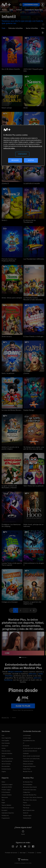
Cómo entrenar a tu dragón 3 (34, 564)
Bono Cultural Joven (29, 810)
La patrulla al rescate (32, 183)
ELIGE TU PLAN (23, 706)
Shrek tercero (7, 336)
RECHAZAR (15, 160)
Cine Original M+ (6, 738)
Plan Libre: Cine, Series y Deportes (33, 797)
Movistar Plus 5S (28, 772)
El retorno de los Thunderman (30, 221)
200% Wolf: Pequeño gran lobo (33, 70)
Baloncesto (5, 797)
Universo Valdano (7, 795)
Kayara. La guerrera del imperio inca (32, 603)
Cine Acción (5, 746)
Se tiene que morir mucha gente (32, 748)
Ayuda (23, 833)
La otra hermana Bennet (30, 751)
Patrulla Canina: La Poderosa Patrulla (9, 260)
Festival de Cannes (28, 761)
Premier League (6, 790)
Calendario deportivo (34, 10)
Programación (6, 818)
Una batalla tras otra (29, 741)
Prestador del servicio (11, 853)
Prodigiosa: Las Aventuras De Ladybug (11, 525)
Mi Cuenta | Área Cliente (30, 787)
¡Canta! (26, 373)
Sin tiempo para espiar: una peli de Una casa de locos (34, 448)
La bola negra (27, 738)
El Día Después (6, 792)
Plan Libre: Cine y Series (30, 800)
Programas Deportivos (29, 766)
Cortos (4, 748)
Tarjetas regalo (27, 815)
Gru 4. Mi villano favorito (11, 69)
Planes (25, 803)
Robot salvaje (7, 108)
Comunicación (27, 818)
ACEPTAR (31, 160)
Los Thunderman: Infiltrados (34, 259)
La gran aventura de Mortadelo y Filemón (9, 487)
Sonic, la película (8, 373)
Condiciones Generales (30, 790)
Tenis (3, 800)
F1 (24, 743)
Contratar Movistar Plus (30, 795)
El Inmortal (26, 746)
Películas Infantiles (7, 753)
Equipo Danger (29, 410)
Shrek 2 (4, 220)
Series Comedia (6, 764)
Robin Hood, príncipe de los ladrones (33, 525)
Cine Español (5, 741)
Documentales (6, 766)
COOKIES (39, 853)
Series (4, 10)
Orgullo (4, 772)
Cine (11, 10)
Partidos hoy (5, 815)
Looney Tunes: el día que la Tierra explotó (12, 564)
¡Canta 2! (5, 183)
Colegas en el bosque (10, 602)
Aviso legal (23, 853)
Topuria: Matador (6, 805)
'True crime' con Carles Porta (31, 759)
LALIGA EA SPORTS (7, 787)
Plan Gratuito (27, 805)
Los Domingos (27, 735)
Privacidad (31, 853)
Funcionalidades (28, 785)
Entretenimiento (6, 769)
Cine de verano (6, 751)
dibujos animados (15, 672)
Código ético (27, 792)
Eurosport (4, 810)
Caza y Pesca (27, 769)
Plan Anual (26, 808)
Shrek (26, 108)
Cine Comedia (6, 743)
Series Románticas (7, 761)
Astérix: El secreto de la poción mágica (10, 448)
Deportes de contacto (8, 808)
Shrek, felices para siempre (12, 298)
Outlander (26, 753)
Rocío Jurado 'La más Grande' (32, 756)
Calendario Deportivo (8, 813)
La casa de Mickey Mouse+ (12, 410)
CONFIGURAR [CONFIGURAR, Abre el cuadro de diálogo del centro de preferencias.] (22, 154)
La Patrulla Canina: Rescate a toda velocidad (33, 299)
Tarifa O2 (26, 813)
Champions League (7, 785)
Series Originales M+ (7, 759)
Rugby (3, 803)
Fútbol (19, 10)
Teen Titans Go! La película (34, 486)
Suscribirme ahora (31, 5)
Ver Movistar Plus (28, 782)
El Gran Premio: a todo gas (33, 336)
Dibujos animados (28, 764)
